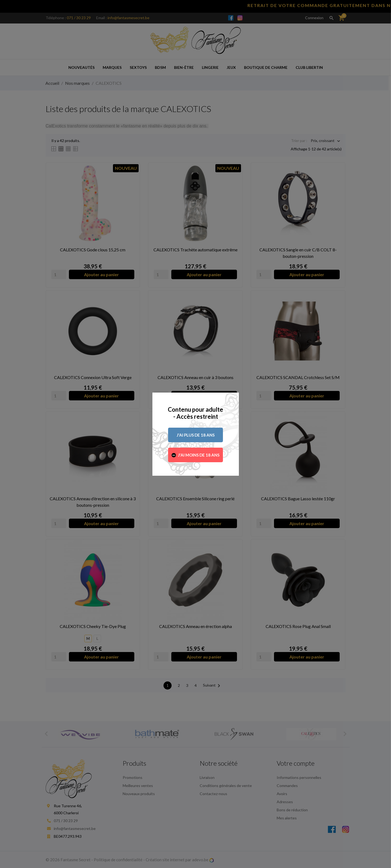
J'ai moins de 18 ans (199, 455)
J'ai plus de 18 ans (196, 435)
